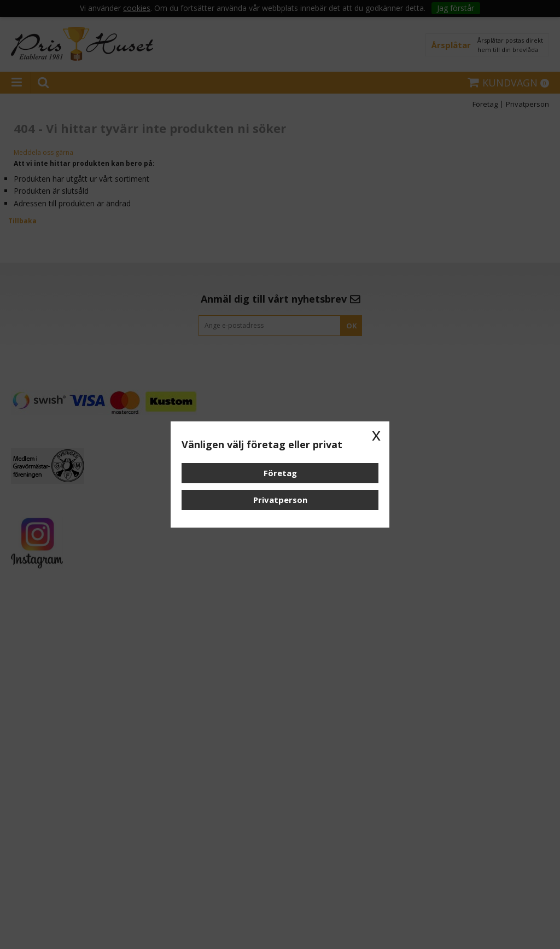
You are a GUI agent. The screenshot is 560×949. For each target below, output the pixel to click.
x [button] (376, 435)
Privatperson (280, 500)
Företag (280, 473)
